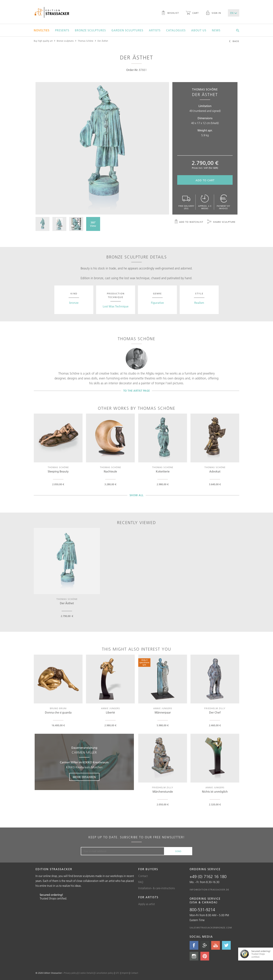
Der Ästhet (103, 41)
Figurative (157, 303)
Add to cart (205, 180)
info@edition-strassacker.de (209, 890)
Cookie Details (86, 973)
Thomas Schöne (86, 41)
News (216, 30)
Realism (199, 303)
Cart (192, 13)
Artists (155, 30)
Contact (143, 876)
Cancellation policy (104, 973)
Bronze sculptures (90, 30)
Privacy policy (70, 973)
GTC (118, 973)
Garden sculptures (127, 30)
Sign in (213, 13)
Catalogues (176, 30)
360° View (93, 224)
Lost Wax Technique (116, 306)
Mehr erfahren (84, 777)
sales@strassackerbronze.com (211, 928)
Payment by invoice (223, 202)
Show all (137, 495)
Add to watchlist (189, 222)
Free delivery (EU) (186, 202)
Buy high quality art (43, 41)
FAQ (141, 882)
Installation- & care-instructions (157, 888)
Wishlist (170, 13)
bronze (74, 303)
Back (234, 41)
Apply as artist (147, 904)
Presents (62, 30)
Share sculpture (221, 222)
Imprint (125, 973)
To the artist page (137, 391)
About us (199, 30)
